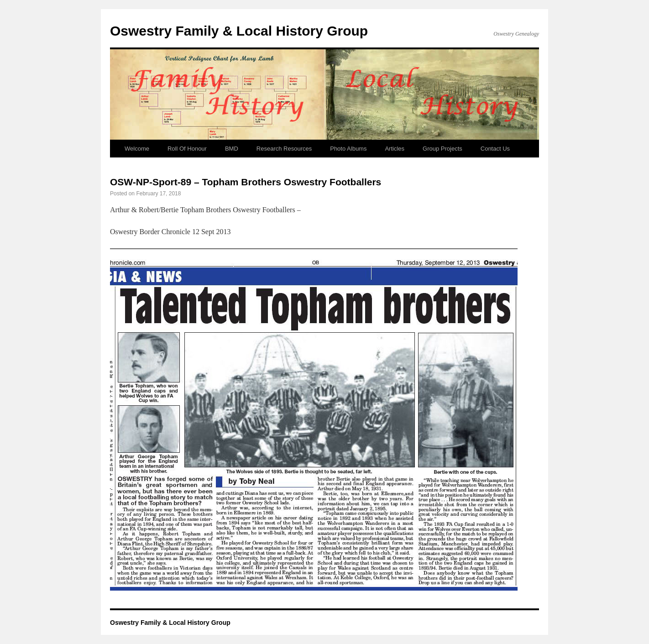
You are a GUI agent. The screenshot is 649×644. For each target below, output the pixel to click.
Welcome (137, 149)
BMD (232, 149)
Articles (395, 149)
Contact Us (495, 149)
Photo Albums (348, 149)
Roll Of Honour (187, 149)
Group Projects (442, 149)
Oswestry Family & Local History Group (239, 31)
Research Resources (284, 149)
